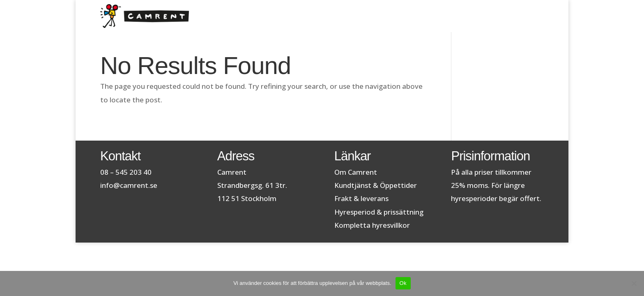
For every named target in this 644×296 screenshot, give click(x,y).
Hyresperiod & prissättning (379, 212)
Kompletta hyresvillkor (372, 225)
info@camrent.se (129, 185)
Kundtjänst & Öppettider (376, 185)
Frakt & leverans (361, 198)
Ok (403, 283)
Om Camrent (356, 172)
